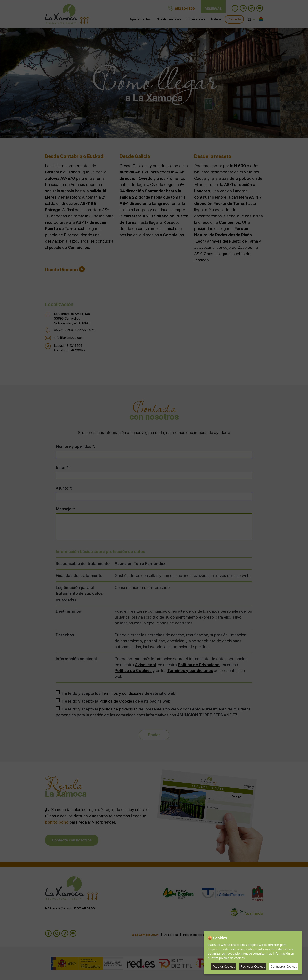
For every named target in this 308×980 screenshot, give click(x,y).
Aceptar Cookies (224, 967)
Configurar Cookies (284, 967)
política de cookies (232, 958)
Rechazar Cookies (253, 967)
